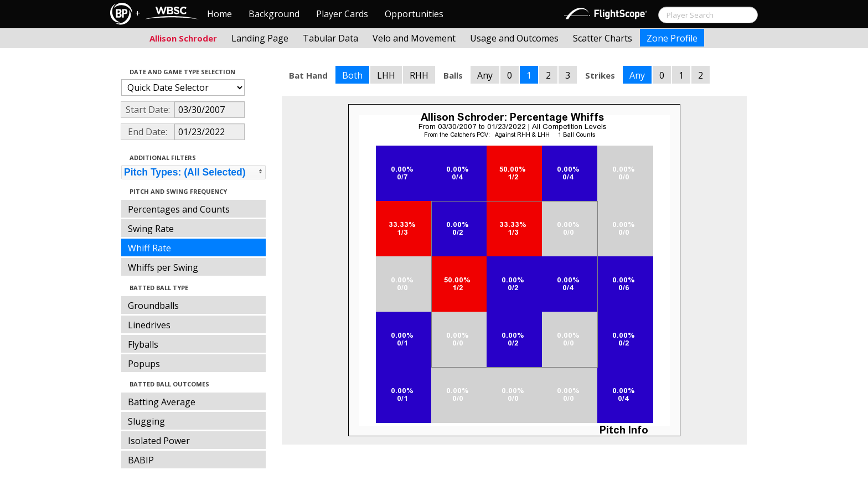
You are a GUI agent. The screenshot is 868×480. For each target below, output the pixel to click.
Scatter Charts (603, 38)
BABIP (141, 460)
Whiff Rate (149, 248)
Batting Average (162, 402)
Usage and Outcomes (514, 38)
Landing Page (260, 38)
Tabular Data (330, 38)
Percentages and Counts (179, 209)
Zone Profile (672, 38)
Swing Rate (151, 229)
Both (352, 75)
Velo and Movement (414, 38)
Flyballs (143, 344)
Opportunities (414, 14)
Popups (144, 364)
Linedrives (149, 325)
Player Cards (342, 14)
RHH (419, 75)
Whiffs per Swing (163, 267)
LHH (386, 75)
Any (485, 75)
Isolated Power (159, 441)
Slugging (146, 421)
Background (274, 14)
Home (219, 14)
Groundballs (153, 306)
